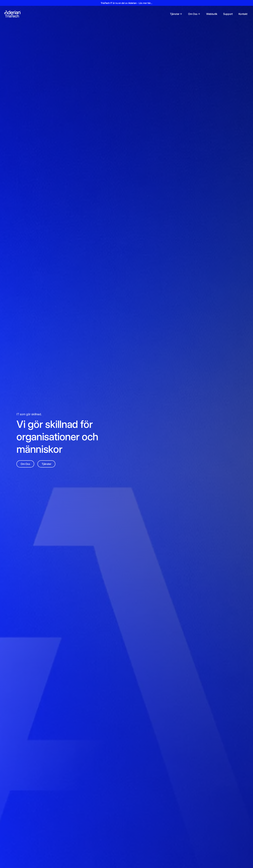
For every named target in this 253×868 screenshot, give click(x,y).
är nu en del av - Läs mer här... (126, 3)
